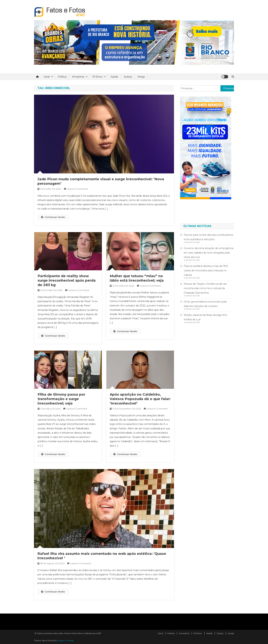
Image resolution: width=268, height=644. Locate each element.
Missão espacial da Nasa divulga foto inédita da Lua (205, 317)
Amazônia (78, 77)
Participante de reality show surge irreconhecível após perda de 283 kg (67, 280)
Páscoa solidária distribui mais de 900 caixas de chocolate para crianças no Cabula (206, 270)
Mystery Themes (65, 640)
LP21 (99, 633)
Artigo (141, 77)
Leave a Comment (77, 189)
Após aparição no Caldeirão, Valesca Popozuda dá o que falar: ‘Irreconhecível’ (140, 399)
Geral (47, 77)
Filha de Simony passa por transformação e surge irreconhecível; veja (61, 399)
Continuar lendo (53, 217)
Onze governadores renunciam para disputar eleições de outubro (205, 304)
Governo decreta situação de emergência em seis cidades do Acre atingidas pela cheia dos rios (209, 253)
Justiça (128, 77)
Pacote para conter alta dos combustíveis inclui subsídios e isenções (208, 237)
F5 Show (97, 77)
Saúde (114, 77)
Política (62, 77)
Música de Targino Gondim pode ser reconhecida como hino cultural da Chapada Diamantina (205, 288)
